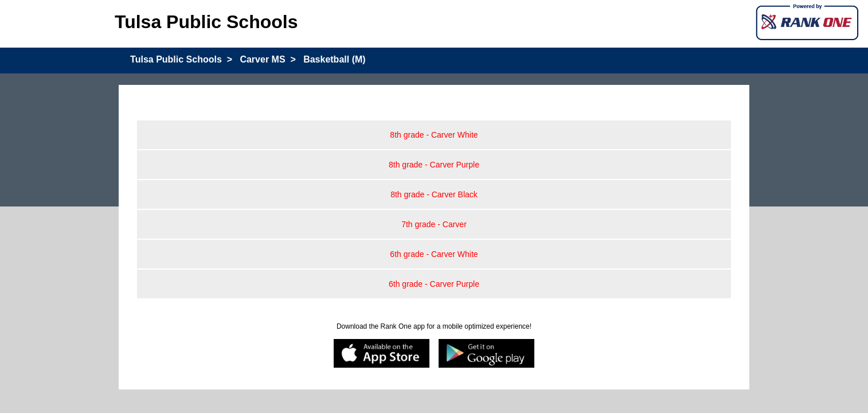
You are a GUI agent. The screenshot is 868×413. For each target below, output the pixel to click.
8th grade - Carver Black (434, 194)
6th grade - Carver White (434, 254)
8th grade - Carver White (434, 135)
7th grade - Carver (434, 224)
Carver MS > (267, 59)
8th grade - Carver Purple (434, 165)
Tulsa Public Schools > (181, 59)
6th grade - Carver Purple (434, 284)
